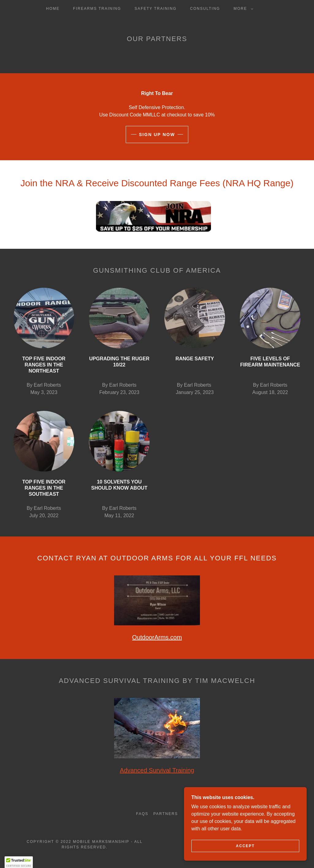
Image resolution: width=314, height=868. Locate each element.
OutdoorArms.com (157, 637)
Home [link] (53, 9)
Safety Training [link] (156, 9)
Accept (245, 846)
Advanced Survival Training (157, 770)
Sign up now (157, 135)
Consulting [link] (205, 9)
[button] (242, 9)
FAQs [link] (142, 814)
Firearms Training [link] (97, 9)
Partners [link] (166, 814)
